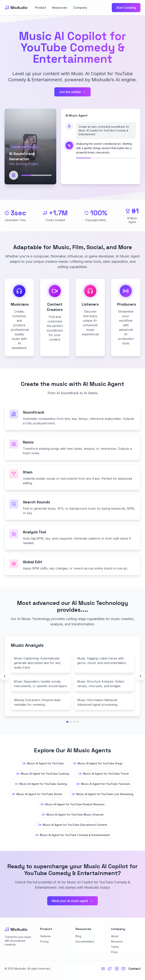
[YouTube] (103, 969)
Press (115, 952)
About (115, 936)
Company (80, 8)
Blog (78, 936)
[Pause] (14, 175)
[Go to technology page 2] (71, 722)
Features (45, 936)
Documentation (85, 941)
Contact (134, 969)
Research (117, 941)
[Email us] (123, 969)
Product (40, 8)
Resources (60, 8)
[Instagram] (117, 969)
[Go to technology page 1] (67, 722)
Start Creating (126, 8)
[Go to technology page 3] (74, 722)
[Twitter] (110, 969)
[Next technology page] (140, 676)
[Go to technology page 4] (78, 722)
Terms (115, 947)
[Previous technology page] (5, 676)
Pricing (44, 941)
